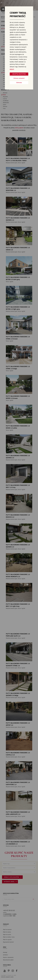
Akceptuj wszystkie (19, 74)
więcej (12, 69)
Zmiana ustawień (19, 78)
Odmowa (19, 83)
